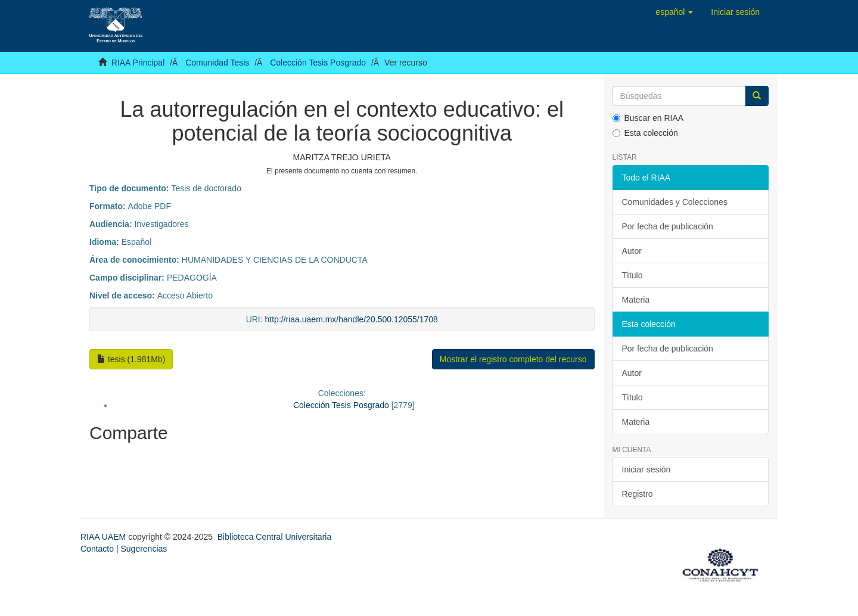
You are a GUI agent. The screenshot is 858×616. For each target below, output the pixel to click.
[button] (674, 12)
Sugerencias (144, 549)
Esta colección (645, 133)
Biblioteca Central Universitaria (274, 537)
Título (632, 275)
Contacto (97, 549)
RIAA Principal (138, 63)
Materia (636, 300)
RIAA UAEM (104, 537)
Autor (632, 251)
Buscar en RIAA (648, 118)
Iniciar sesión (646, 469)
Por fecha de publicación (668, 226)
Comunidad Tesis (217, 63)
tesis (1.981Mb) (131, 359)
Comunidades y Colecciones (675, 202)
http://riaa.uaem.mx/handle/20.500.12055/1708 (352, 319)
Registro (638, 494)
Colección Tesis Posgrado (318, 63)
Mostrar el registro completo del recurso (513, 359)
